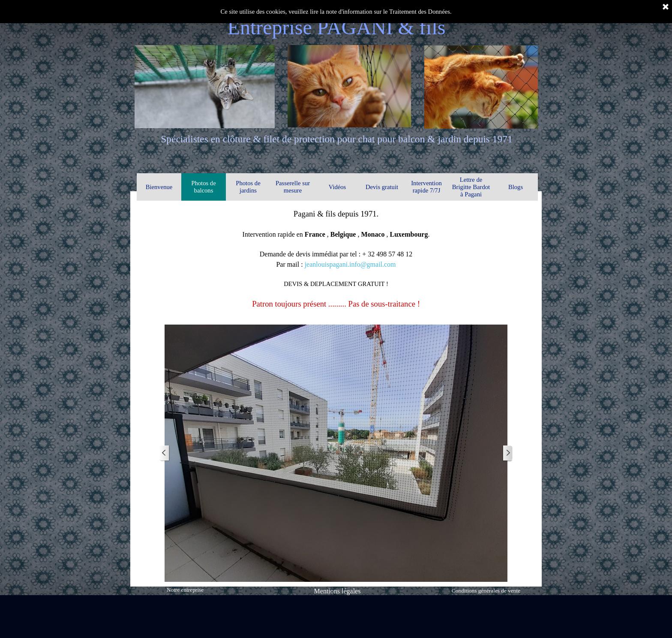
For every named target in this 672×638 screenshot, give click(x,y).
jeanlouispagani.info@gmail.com (350, 264)
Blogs (516, 187)
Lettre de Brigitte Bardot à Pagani (471, 187)
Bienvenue (159, 187)
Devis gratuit (382, 187)
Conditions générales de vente (486, 591)
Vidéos (337, 187)
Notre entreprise (185, 590)
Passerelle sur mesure (293, 187)
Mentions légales (337, 591)
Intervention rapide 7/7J (426, 187)
